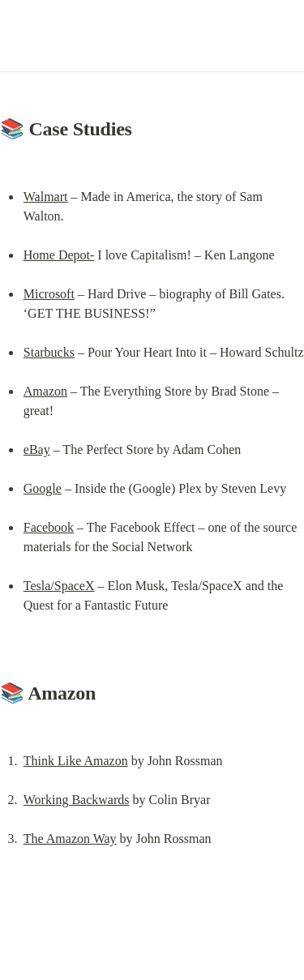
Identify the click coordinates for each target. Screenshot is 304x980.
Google (43, 488)
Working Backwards (77, 800)
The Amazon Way (70, 839)
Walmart (46, 197)
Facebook (49, 527)
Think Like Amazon (76, 761)
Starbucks (49, 352)
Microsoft (49, 294)
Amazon (45, 391)
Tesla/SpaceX (59, 586)
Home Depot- (59, 255)
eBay (37, 449)
